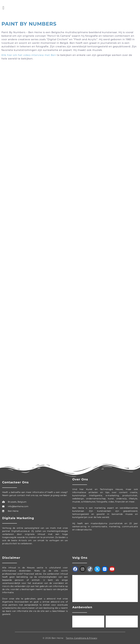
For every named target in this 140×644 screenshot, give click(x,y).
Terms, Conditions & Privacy (81, 638)
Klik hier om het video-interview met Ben (29, 55)
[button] (3, 8)
